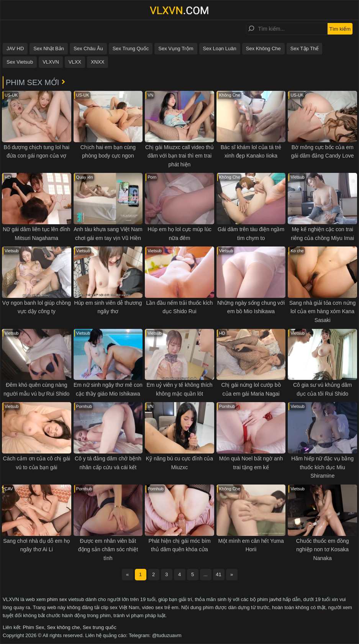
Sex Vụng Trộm (176, 48)
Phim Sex (34, 627)
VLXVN (51, 62)
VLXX (75, 62)
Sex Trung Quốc (131, 48)
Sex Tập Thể (305, 48)
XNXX (98, 62)
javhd (275, 599)
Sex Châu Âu (88, 48)
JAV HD (15, 48)
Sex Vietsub (20, 62)
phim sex (57, 599)
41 (218, 574)
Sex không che (63, 627)
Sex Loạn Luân (220, 48)
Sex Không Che (263, 48)
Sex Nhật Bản (49, 48)
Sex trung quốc (100, 627)
